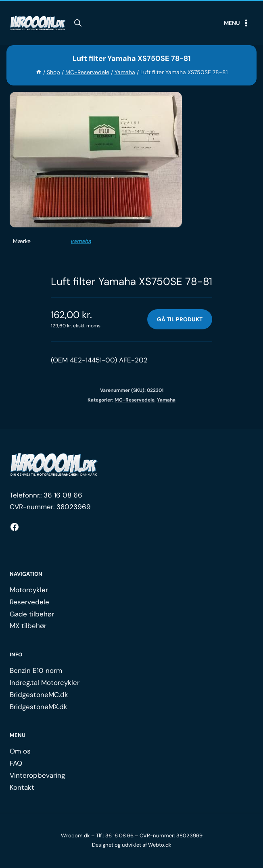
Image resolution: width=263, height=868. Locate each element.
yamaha (81, 241)
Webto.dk (160, 845)
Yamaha (166, 400)
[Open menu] (237, 23)
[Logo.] (54, 464)
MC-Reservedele (135, 400)
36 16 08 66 (63, 495)
